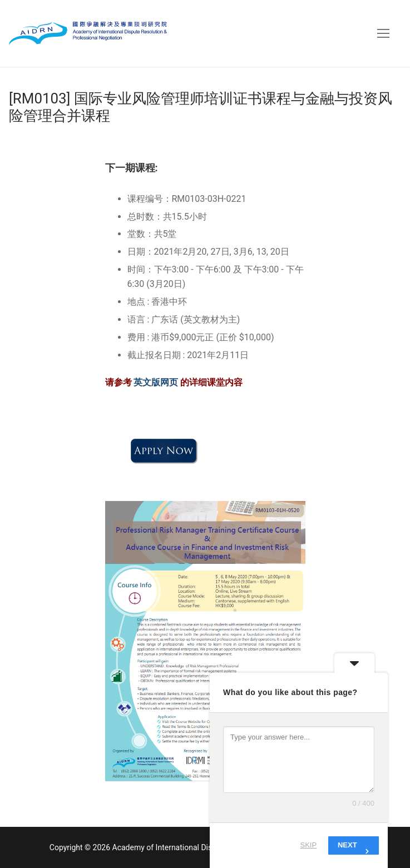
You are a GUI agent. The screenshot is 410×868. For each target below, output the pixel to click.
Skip (309, 845)
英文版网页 (157, 382)
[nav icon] (383, 33)
